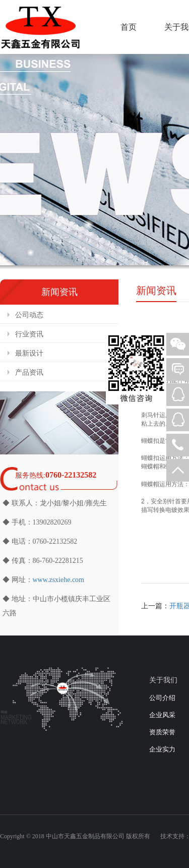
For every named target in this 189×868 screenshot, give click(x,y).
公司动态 (29, 315)
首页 (129, 27)
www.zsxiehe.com (59, 580)
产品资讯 (29, 372)
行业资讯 (29, 334)
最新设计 (29, 353)
